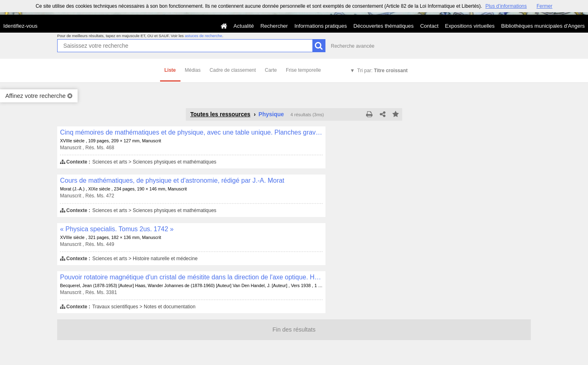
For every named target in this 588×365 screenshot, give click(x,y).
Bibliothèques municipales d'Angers (543, 26)
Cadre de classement (233, 70)
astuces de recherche (203, 36)
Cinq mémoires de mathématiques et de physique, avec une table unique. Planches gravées (191, 132)
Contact (429, 26)
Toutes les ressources (220, 114)
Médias (193, 70)
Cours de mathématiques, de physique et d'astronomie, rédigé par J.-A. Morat (172, 180)
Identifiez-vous (20, 26)
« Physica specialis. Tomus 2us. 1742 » (117, 229)
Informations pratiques (321, 26)
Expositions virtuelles (470, 26)
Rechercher (274, 26)
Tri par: (382, 71)
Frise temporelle (303, 70)
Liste (170, 70)
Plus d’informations (506, 6)
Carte (271, 70)
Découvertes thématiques (384, 26)
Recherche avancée (353, 46)
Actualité (244, 26)
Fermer (545, 6)
